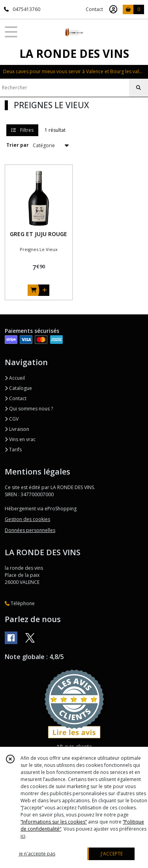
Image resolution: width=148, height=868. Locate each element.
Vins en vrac (20, 439)
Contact (94, 9)
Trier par (18, 145)
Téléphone (20, 603)
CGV (12, 419)
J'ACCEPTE (112, 854)
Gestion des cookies (27, 519)
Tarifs (13, 450)
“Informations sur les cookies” (54, 822)
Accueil (15, 378)
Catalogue (18, 388)
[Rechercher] (139, 88)
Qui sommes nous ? (29, 409)
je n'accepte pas (37, 854)
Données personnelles (30, 530)
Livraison (17, 429)
